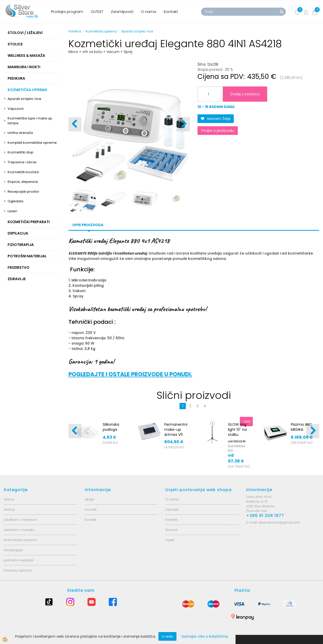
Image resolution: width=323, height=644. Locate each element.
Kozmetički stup (21, 152)
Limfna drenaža (20, 133)
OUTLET (97, 12)
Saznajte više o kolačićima (205, 636)
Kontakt (171, 12)
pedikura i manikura (20, 520)
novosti (91, 509)
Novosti (171, 530)
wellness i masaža (19, 530)
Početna (75, 31)
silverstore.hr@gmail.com (279, 522)
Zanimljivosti (122, 12)
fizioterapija (13, 550)
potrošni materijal (19, 560)
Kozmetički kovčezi (23, 172)
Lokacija (172, 509)
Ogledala (15, 201)
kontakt (91, 520)
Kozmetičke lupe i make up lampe (30, 121)
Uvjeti (170, 540)
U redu (167, 636)
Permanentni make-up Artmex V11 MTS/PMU (176, 432)
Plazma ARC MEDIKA (301, 427)
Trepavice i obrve (22, 162)
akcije (89, 499)
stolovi (9, 499)
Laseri (12, 211)
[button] (183, 124)
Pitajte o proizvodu (218, 131)
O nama (149, 12)
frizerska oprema (18, 570)
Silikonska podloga (111, 427)
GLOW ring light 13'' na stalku (237, 430)
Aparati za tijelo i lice (24, 99)
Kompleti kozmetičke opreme (32, 143)
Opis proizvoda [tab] (88, 225)
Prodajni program (67, 12)
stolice (9, 509)
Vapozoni (16, 109)
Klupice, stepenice (23, 182)
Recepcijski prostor (23, 192)
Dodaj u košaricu (245, 94)
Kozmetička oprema (101, 31)
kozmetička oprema (20, 540)
